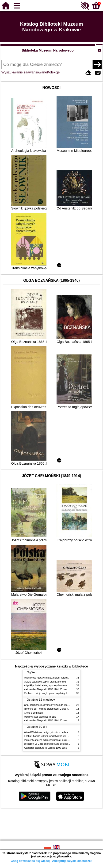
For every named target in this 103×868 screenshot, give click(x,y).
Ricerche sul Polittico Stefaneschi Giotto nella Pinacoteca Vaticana (59, 709)
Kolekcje (53, 72)
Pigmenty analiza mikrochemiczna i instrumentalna (51, 740)
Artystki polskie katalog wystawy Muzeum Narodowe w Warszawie (59, 685)
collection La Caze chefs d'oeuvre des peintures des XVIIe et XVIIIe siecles (63, 744)
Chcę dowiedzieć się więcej (30, 861)
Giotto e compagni (34, 713)
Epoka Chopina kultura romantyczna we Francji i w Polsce (55, 736)
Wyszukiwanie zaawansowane (24, 72)
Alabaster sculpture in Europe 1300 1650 (46, 748)
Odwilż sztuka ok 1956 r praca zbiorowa (45, 682)
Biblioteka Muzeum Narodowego (48, 50)
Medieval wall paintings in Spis (40, 717)
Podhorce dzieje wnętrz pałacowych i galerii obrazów (52, 693)
